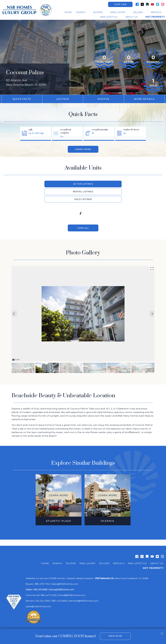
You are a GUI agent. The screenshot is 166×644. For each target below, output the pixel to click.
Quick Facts (22, 99)
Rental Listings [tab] (83, 184)
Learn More (83, 149)
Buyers (71, 549)
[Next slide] (152, 299)
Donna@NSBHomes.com (62, 575)
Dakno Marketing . (62, 623)
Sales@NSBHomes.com (65, 569)
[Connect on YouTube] (152, 4)
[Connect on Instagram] (163, 4)
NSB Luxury (87, 549)
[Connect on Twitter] (142, 4)
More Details (144, 99)
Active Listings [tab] (45, 184)
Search (58, 549)
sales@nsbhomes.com (39, 592)
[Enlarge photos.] (152, 254)
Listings (63, 99)
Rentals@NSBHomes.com (84, 586)
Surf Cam (120, 4)
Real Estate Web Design (38, 623)
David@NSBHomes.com (72, 581)
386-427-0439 (48, 581)
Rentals (119, 549)
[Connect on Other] (147, 4)
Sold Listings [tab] (122, 184)
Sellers (104, 549)
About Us (157, 549)
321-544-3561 (43, 586)
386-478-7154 (42, 569)
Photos (103, 99)
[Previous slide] (14, 299)
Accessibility (108, 618)
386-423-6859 (59, 586)
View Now (115, 636)
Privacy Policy (95, 618)
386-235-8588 (40, 575)
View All (83, 213)
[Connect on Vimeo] (158, 4)
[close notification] (162, 633)
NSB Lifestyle (137, 549)
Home (68, 12)
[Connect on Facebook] (137, 4)
